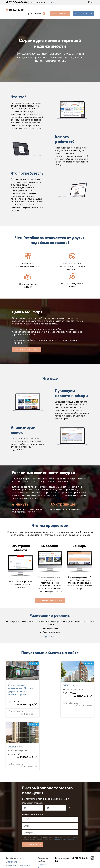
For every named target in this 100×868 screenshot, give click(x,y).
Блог (40, 855)
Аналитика (43, 851)
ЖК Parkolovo (15, 735)
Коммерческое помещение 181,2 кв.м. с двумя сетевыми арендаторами (25, 684)
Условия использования (18, 848)
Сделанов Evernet (90, 862)
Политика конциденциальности (17, 853)
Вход (52, 2)
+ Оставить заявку (84, 9)
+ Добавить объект (62, 9)
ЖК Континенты (63, 681)
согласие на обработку (68, 820)
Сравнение (42, 10)
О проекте (11, 845)
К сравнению (37, 701)
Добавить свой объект (27, 345)
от (25, 791)
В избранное (16, 701)
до (48, 791)
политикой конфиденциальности (64, 822)
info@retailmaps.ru (50, 632)
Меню (90, 2)
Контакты (11, 858)
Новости (42, 848)
